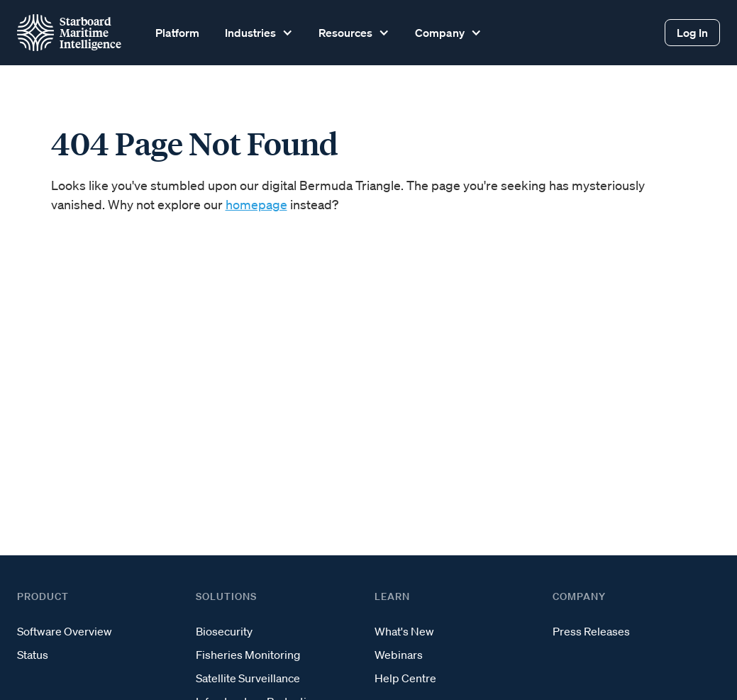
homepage (256, 204)
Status (33, 655)
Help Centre (405, 678)
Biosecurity (224, 631)
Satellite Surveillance (248, 678)
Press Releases (591, 631)
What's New (404, 631)
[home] (69, 33)
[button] (257, 33)
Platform (177, 33)
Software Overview (65, 631)
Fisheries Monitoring (248, 655)
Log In (692, 33)
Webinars (399, 655)
